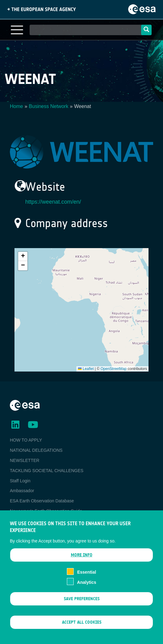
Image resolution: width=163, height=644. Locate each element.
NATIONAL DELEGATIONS (36, 450)
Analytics (87, 585)
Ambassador (22, 491)
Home (16, 106)
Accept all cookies (82, 625)
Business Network (49, 106)
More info (82, 558)
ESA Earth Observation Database (42, 501)
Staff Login (20, 481)
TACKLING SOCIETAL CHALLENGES (47, 471)
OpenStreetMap (114, 369)
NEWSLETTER (25, 460)
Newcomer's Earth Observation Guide (46, 511)
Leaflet (86, 369)
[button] (23, 256)
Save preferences (82, 602)
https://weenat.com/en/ (53, 202)
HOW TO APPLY (26, 440)
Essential (86, 575)
